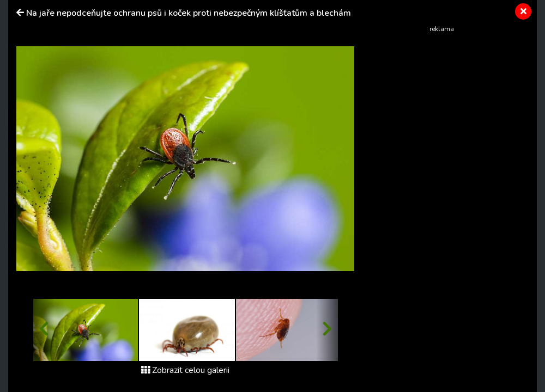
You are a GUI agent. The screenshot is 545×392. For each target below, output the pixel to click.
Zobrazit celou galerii (185, 370)
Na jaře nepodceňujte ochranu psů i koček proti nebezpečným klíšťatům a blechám (189, 13)
